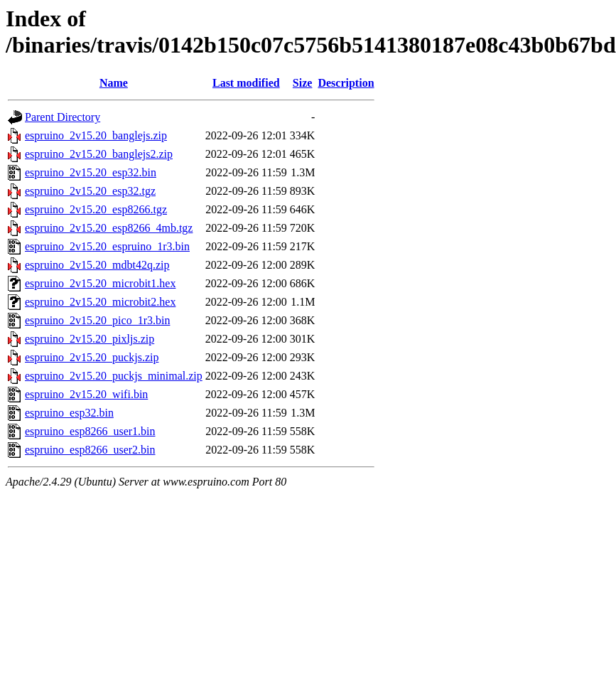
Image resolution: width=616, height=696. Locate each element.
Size (303, 83)
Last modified (246, 83)
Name (114, 83)
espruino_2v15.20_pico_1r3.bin (97, 320)
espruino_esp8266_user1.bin (90, 431)
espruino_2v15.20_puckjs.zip (92, 357)
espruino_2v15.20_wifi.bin (86, 394)
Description (346, 83)
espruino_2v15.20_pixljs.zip (90, 339)
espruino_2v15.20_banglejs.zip (96, 135)
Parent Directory (63, 117)
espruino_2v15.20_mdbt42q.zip (97, 265)
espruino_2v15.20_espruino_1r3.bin (107, 246)
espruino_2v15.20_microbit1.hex (100, 283)
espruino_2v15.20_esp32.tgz (90, 191)
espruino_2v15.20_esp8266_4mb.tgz (109, 228)
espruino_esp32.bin (69, 413)
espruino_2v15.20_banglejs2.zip (99, 154)
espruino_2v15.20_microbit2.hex (100, 302)
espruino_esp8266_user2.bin (90, 450)
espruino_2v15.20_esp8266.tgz (96, 209)
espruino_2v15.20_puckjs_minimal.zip (114, 376)
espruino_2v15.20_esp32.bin (91, 172)
